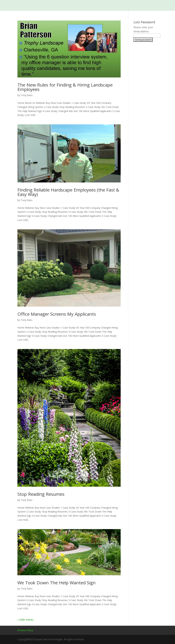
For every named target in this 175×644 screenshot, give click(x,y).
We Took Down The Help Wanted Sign (56, 583)
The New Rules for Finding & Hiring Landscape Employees (65, 87)
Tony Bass (27, 95)
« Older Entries (25, 620)
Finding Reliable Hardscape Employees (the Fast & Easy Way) (68, 192)
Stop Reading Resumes (41, 494)
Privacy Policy (25, 630)
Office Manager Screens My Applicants (57, 314)
